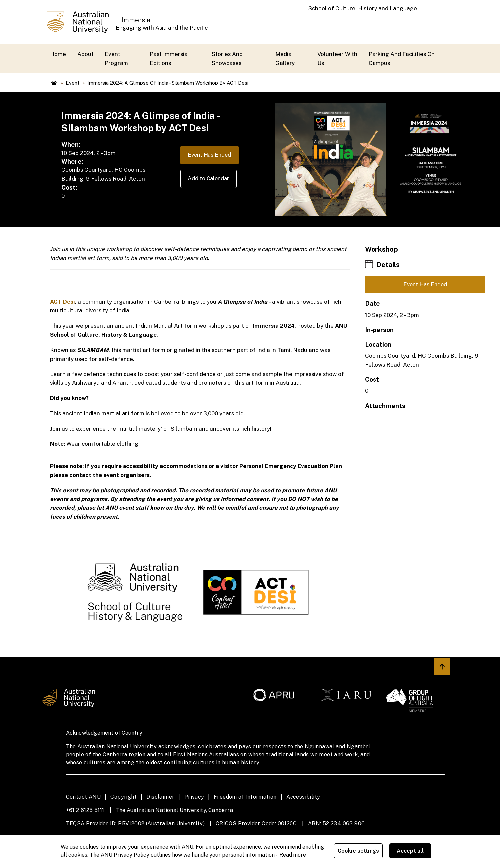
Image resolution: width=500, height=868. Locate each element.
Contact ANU (83, 797)
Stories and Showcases (227, 59)
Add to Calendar (207, 179)
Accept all (411, 851)
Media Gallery (285, 59)
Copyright (124, 797)
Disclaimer (160, 797)
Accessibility (303, 797)
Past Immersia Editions (169, 59)
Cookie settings (359, 851)
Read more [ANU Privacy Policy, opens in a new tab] (293, 855)
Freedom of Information (245, 797)
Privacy (194, 797)
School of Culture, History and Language (363, 8)
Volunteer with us (337, 59)
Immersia (136, 20)
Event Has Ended (208, 155)
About (85, 54)
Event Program (116, 59)
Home (58, 54)
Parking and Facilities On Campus (402, 59)
